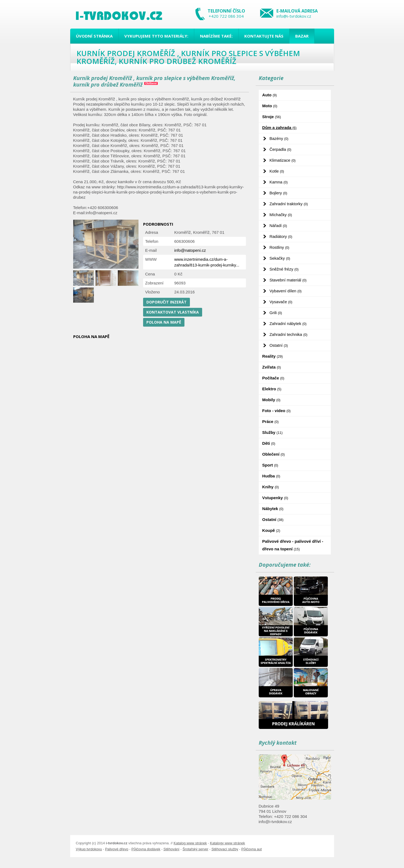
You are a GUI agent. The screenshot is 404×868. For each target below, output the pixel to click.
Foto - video (276, 411)
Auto (270, 95)
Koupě (271, 530)
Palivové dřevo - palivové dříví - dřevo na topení (293, 545)
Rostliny (279, 247)
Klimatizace (282, 160)
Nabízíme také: (216, 36)
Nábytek (273, 509)
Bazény (279, 138)
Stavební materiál (288, 280)
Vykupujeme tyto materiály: (156, 36)
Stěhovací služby (225, 849)
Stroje (272, 117)
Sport (270, 465)
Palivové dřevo (117, 849)
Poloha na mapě (164, 322)
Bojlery (278, 193)
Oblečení (274, 454)
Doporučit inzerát (166, 302)
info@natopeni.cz (190, 250)
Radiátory (281, 236)
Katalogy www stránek (228, 843)
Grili (276, 313)
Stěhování (172, 849)
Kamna (278, 182)
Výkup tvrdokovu (89, 849)
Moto (270, 106)
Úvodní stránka (94, 36)
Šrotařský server (195, 849)
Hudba (271, 476)
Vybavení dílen (285, 291)
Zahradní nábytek (288, 323)
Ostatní (279, 345)
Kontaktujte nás (264, 36)
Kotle (277, 171)
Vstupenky (275, 498)
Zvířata (272, 367)
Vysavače (281, 302)
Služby (272, 432)
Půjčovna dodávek (146, 849)
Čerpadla (280, 149)
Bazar (302, 36)
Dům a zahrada (279, 128)
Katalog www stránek (190, 843)
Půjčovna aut (252, 849)
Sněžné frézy (284, 269)
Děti (269, 443)
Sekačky (280, 258)
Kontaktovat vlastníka (173, 312)
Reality (273, 356)
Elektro (272, 389)
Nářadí (278, 226)
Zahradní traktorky (289, 204)
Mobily (271, 400)
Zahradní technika (288, 334)
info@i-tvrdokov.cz (294, 16)
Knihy (271, 487)
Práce (270, 421)
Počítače (273, 378)
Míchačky (281, 215)
